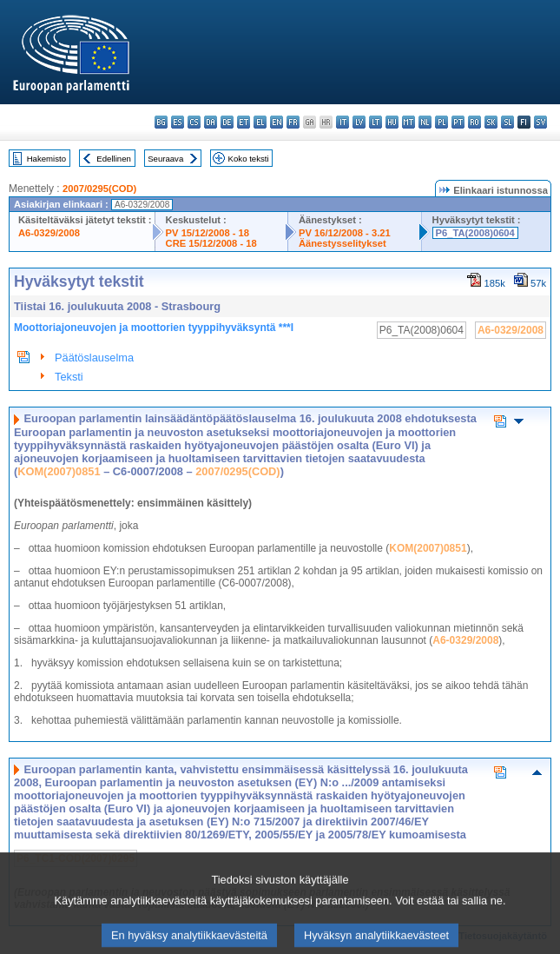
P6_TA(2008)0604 (475, 233)
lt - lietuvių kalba (376, 122)
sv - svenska (540, 122)
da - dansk (211, 122)
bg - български (161, 122)
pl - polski (441, 122)
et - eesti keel (244, 122)
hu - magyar (392, 122)
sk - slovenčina (491, 122)
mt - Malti (408, 122)
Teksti (69, 377)
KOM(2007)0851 (59, 471)
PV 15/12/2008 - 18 (208, 233)
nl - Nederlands (425, 122)
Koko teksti (249, 159)
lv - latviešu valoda (359, 122)
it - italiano (343, 122)
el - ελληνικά (260, 122)
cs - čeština (194, 122)
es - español (178, 122)
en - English (277, 122)
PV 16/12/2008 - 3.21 (345, 233)
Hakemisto (46, 159)
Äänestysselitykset (343, 243)
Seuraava (165, 159)
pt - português (458, 122)
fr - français (293, 122)
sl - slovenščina (507, 122)
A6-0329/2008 (49, 233)
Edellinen (113, 159)
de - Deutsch (227, 122)
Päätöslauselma (94, 358)
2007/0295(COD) (99, 189)
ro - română (474, 122)
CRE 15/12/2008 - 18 (211, 243)
